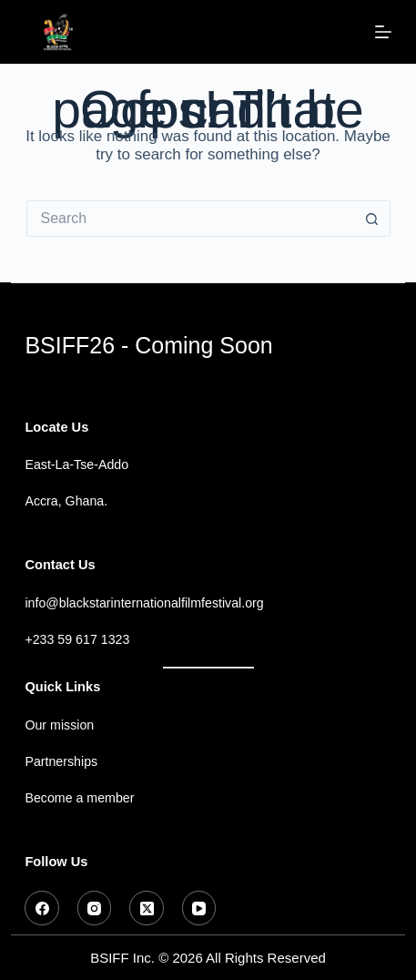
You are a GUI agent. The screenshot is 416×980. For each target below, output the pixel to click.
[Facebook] (42, 908)
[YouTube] (199, 908)
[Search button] (372, 219)
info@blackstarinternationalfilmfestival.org (144, 603)
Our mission (59, 725)
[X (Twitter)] (147, 908)
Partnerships (61, 761)
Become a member (79, 798)
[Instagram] (95, 908)
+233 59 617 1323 (77, 639)
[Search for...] (190, 219)
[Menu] (383, 32)
